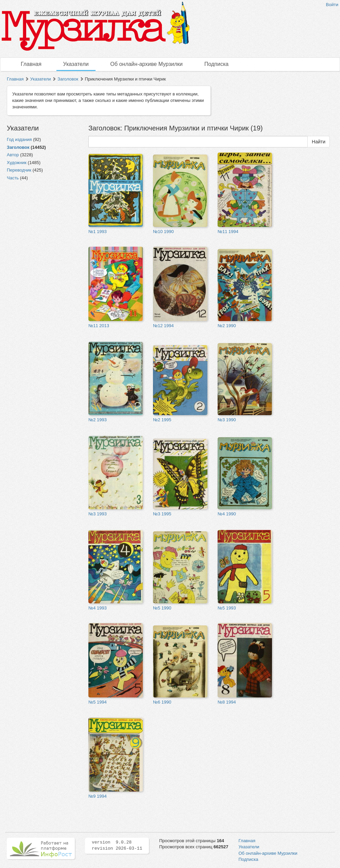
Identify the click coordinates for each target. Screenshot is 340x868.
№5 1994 (98, 702)
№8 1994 (227, 702)
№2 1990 (227, 326)
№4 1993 (98, 608)
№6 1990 (162, 702)
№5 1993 (227, 608)
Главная (31, 64)
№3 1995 (162, 514)
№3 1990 (227, 420)
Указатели (76, 64)
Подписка (216, 64)
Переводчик (19, 170)
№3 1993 (98, 514)
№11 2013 (99, 326)
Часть (13, 178)
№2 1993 (98, 420)
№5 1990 (162, 608)
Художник (17, 163)
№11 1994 (228, 232)
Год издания (19, 139)
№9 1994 (98, 796)
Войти (332, 5)
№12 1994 (163, 326)
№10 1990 (163, 232)
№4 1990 (227, 514)
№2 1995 (162, 420)
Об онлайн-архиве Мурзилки (146, 64)
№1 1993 (98, 232)
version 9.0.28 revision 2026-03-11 (117, 846)
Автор (13, 155)
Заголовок (68, 79)
